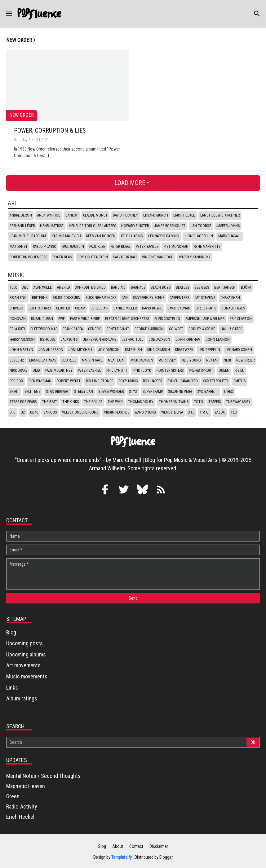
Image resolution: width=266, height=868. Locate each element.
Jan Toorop (201, 226)
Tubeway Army (238, 402)
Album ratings (22, 698)
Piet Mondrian (176, 247)
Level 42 (17, 360)
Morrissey (167, 360)
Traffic (215, 402)
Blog (11, 633)
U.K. (13, 412)
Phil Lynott (117, 370)
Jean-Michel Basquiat (28, 236)
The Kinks (71, 402)
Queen (224, 370)
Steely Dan (84, 392)
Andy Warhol (49, 215)
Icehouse (48, 340)
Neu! (227, 360)
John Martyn (21, 350)
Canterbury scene (149, 298)
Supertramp (153, 392)
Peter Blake (120, 247)
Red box (16, 381)
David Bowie (152, 308)
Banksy (72, 215)
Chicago (16, 308)
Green (13, 796)
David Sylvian (179, 308)
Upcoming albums (26, 654)
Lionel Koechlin (199, 236)
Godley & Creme (202, 329)
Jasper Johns (228, 226)
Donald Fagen (233, 308)
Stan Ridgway (57, 392)
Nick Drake (18, 370)
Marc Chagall (230, 236)
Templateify (122, 857)
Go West (176, 329)
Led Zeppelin (209, 350)
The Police (93, 402)
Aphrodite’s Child (91, 287)
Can (125, 298)
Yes (234, 412)
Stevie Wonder (111, 392)
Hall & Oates (231, 329)
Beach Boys (161, 287)
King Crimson (159, 350)
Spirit (14, 392)
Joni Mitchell (81, 350)
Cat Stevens (205, 298)
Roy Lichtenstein (93, 257)
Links (12, 688)
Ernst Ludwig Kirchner (220, 215)
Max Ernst (19, 247)
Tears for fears (23, 402)
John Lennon (218, 340)
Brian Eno (18, 298)
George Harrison (149, 329)
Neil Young (191, 360)
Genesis (95, 329)
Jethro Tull (133, 340)
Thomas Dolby (141, 402)
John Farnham (188, 340)
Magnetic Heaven (26, 786)
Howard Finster (135, 226)
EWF (62, 319)
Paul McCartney (59, 370)
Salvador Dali (125, 257)
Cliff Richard (40, 308)
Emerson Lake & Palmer (205, 319)
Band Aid (118, 287)
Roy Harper (153, 381)
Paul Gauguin (73, 247)
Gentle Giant (118, 329)
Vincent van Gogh (158, 257)
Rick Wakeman (40, 381)
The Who (115, 402)
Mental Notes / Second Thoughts (43, 776)
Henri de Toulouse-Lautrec (92, 226)
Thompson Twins (174, 402)
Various (50, 412)
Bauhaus (138, 287)
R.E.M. (239, 370)
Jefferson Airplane (100, 340)
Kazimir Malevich (66, 236)
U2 (23, 412)
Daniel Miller (125, 308)
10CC (13, 287)
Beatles (182, 287)
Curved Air (99, 308)
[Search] (127, 742)
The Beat (49, 402)
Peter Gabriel (89, 370)
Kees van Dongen (101, 236)
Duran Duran (42, 319)
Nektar (212, 360)
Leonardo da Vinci (164, 236)
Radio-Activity (22, 807)
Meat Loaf (117, 360)
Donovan (18, 319)
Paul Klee (97, 247)
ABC (25, 287)
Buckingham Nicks (101, 298)
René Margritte (207, 247)
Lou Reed (69, 360)
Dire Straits (206, 308)
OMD (36, 370)
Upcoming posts (24, 643)
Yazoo (220, 412)
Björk (246, 287)
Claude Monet (95, 215)
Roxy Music (128, 381)
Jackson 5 (69, 340)
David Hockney (125, 215)
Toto (198, 402)
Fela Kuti (17, 329)
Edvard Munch (156, 215)
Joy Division (109, 350)
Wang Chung (145, 412)
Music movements (27, 676)
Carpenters (179, 298)
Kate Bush (133, 350)
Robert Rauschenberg (29, 257)
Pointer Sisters (170, 370)
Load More (130, 183)
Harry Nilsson (22, 340)
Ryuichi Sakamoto (183, 381)
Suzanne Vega (180, 392)
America (64, 287)
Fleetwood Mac (44, 329)
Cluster (63, 308)
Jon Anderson (51, 350)
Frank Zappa (73, 329)
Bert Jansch (225, 287)
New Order (245, 360)
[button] (9, 14)
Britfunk (40, 298)
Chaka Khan (230, 298)
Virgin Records (117, 412)
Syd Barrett (208, 392)
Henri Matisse (52, 226)
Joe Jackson (160, 340)
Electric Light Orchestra (127, 319)
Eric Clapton (241, 319)
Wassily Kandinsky (195, 257)
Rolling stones (100, 381)
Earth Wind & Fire (85, 319)
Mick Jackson (142, 360)
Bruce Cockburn (66, 298)
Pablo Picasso (45, 247)
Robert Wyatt (69, 381)
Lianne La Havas (43, 360)
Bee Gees (202, 287)
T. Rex (228, 392)
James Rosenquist (170, 226)
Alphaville (43, 287)
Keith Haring (132, 236)
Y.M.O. (204, 412)
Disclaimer (159, 846)
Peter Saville (147, 247)
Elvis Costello (167, 319)
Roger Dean (62, 257)
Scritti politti (216, 381)
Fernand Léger (22, 226)
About (118, 846)
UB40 (34, 412)
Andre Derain (21, 215)
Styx (133, 392)
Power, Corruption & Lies (50, 131)
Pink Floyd (142, 370)
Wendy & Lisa (172, 412)
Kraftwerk (184, 350)
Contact (136, 846)
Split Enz (33, 392)
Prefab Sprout (201, 370)
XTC (191, 412)
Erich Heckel (184, 215)
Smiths (239, 381)
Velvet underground (80, 412)
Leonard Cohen (239, 350)
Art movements (23, 665)
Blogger (166, 857)
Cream (80, 308)
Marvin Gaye (92, 360)
